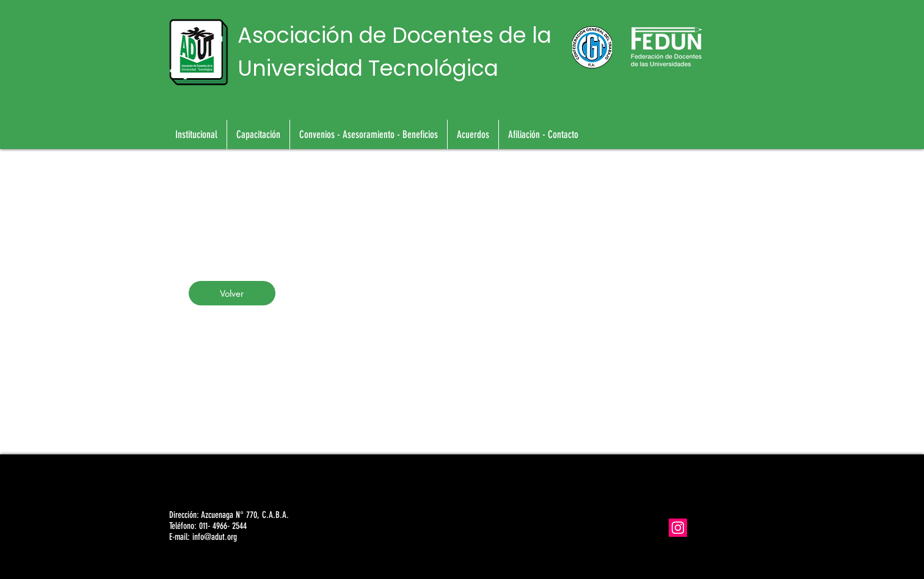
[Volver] (232, 293)
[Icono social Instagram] (678, 528)
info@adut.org (215, 537)
